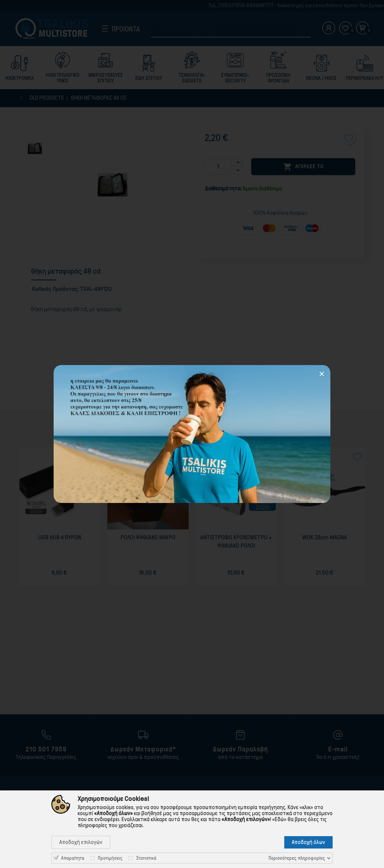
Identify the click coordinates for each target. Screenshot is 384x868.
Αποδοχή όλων (308, 842)
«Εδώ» (279, 819)
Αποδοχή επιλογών (81, 842)
